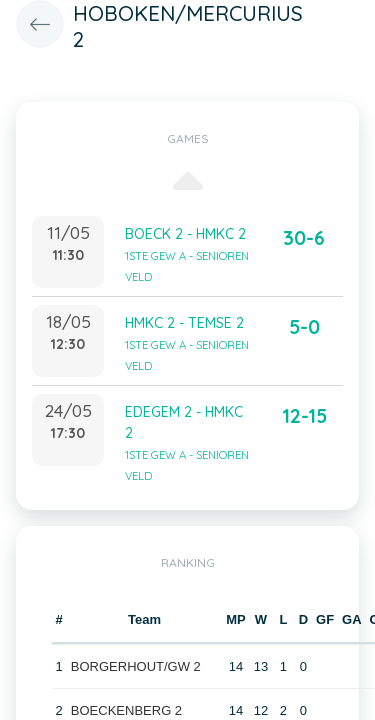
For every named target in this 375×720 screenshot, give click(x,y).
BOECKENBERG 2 (126, 710)
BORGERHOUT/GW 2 (136, 666)
